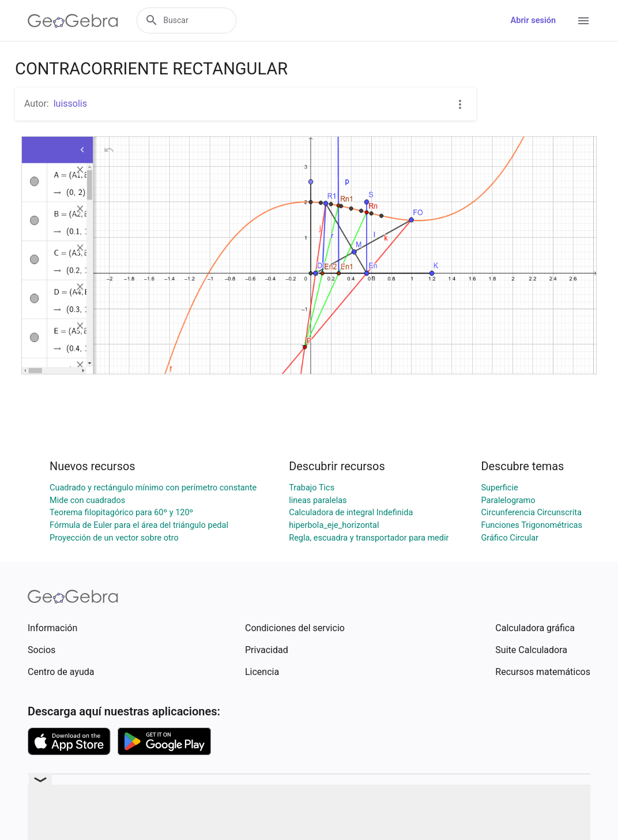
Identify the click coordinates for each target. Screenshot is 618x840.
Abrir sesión (533, 20)
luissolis (70, 104)
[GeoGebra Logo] (73, 21)
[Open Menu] (583, 21)
